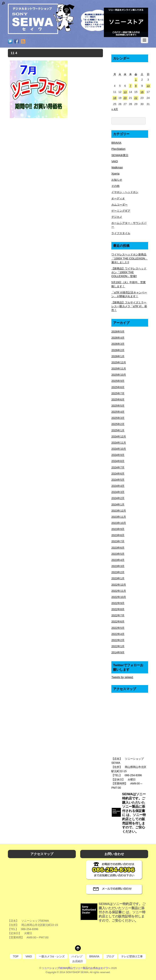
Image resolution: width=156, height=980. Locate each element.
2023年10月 (119, 523)
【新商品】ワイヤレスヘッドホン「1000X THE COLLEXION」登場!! (129, 272)
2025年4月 (118, 412)
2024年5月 (118, 480)
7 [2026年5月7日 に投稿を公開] (130, 86)
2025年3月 (118, 418)
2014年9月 (118, 652)
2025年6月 (118, 400)
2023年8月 (118, 535)
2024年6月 (118, 474)
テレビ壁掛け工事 (132, 956)
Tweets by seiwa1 (122, 677)
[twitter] (10, 42)
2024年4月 (118, 486)
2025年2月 (118, 424)
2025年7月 (118, 393)
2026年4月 (118, 338)
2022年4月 (118, 634)
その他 (115, 186)
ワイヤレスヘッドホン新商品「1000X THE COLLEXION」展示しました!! (130, 258)
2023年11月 (119, 517)
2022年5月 (118, 628)
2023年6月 (118, 548)
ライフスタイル (121, 233)
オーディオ (118, 198)
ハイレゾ (77, 956)
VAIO (115, 161)
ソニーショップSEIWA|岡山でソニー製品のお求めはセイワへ (76, 968)
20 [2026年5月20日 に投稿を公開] (125, 98)
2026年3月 (118, 344)
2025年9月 (118, 381)
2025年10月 (119, 375)
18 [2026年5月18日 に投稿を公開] (115, 98)
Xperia (115, 174)
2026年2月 (118, 350)
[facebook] (17, 42)
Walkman (117, 168)
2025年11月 (119, 369)
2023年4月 (118, 560)
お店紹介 (78, 961)
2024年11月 (119, 443)
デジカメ (117, 217)
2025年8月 (118, 387)
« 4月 (115, 109)
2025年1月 (118, 430)
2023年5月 (118, 554)
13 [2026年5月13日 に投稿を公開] (125, 92)
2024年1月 (118, 504)
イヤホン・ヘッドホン (125, 192)
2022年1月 (118, 646)
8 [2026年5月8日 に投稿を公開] (136, 86)
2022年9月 (118, 603)
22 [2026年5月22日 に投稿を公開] (136, 98)
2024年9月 (118, 455)
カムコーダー (119, 205)
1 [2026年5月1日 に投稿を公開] (136, 80)
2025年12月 (119, 362)
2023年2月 (118, 572)
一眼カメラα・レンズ (52, 956)
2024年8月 (118, 461)
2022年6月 (118, 622)
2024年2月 (118, 498)
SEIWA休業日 (120, 155)
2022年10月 (119, 597)
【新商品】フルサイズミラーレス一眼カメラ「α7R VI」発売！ (129, 306)
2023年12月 (119, 511)
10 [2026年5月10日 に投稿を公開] (148, 86)
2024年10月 (119, 449)
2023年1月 (118, 578)
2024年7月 (118, 467)
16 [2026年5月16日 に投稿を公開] (142, 92)
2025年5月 (118, 406)
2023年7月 (118, 541)
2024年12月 (119, 437)
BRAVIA (116, 143)
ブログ (110, 956)
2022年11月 (119, 591)
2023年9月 (118, 529)
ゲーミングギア (121, 211)
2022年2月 (118, 640)
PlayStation (118, 149)
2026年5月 (118, 332)
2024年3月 (118, 492)
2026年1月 (118, 356)
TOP (16, 956)
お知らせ (117, 180)
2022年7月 (118, 615)
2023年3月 (118, 566)
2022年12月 (119, 585)
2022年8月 (118, 609)
